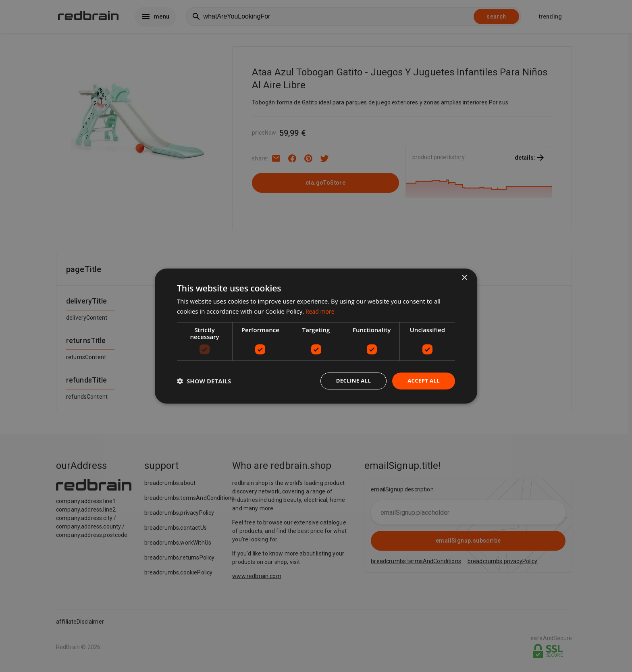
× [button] (464, 277)
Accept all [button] (423, 381)
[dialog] (316, 336)
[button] (204, 381)
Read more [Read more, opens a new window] (321, 310)
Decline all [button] (350, 381)
